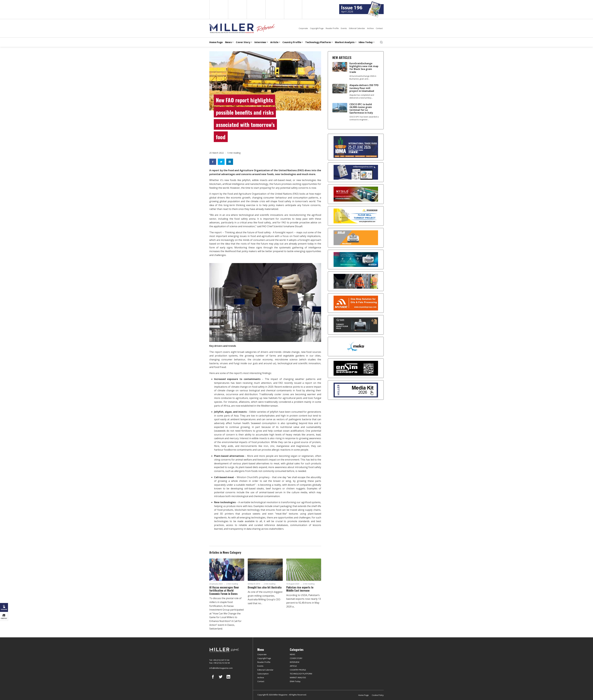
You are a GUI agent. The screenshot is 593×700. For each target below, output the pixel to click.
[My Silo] (356, 194)
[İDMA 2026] (356, 147)
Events (344, 28)
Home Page (216, 42)
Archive (370, 28)
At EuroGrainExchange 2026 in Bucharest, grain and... (363, 77)
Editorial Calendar (357, 28)
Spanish (237, 9)
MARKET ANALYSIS (298, 677)
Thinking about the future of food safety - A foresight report (259, 232)
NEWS (292, 654)
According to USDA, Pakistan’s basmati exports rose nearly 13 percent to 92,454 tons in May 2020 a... (304, 601)
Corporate (303, 28)
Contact (379, 28)
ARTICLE (293, 666)
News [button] (228, 42)
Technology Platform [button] (318, 42)
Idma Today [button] (366, 42)
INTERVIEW (295, 662)
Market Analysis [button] (345, 42)
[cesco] (356, 281)
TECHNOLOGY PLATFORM (301, 674)
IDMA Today (295, 681)
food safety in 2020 (263, 387)
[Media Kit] (356, 390)
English (218, 9)
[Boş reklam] (356, 172)
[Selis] (356, 238)
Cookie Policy (378, 695)
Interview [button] (260, 42)
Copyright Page (317, 28)
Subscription (263, 674)
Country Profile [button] (292, 42)
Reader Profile (332, 28)
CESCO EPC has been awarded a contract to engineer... (364, 118)
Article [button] (274, 42)
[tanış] (356, 325)
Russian (274, 9)
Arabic (256, 9)
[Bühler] (356, 260)
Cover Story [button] (243, 42)
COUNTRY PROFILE (298, 670)
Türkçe (293, 9)
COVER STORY (296, 658)
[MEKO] (356, 347)
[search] (381, 42)
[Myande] (356, 303)
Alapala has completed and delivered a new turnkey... (362, 96)
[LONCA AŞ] (356, 368)
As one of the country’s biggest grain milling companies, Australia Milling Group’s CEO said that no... (265, 598)
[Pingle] (356, 216)
